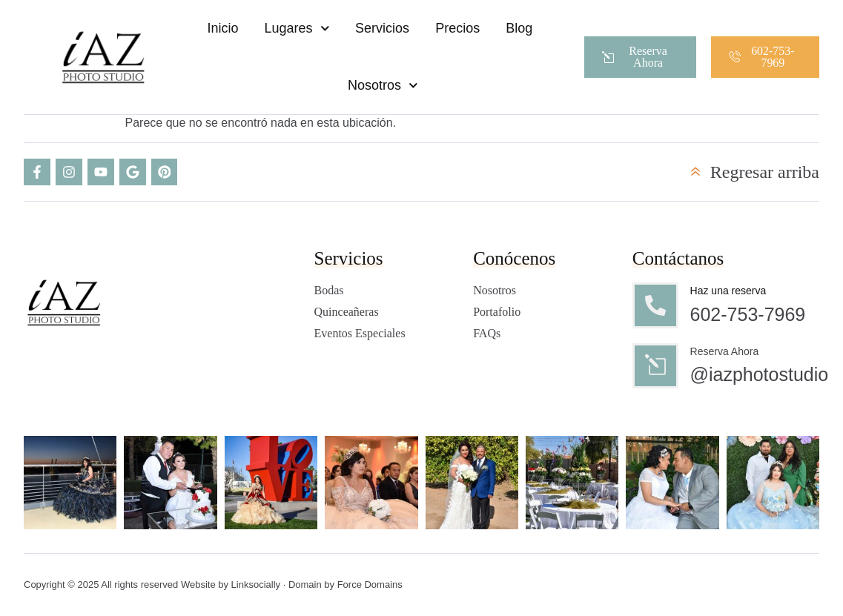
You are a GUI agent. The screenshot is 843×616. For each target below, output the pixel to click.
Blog (519, 28)
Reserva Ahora (725, 351)
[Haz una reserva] (655, 305)
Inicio (222, 28)
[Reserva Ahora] (655, 366)
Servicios (382, 28)
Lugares (297, 29)
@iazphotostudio (760, 375)
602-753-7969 (748, 314)
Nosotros (383, 86)
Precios (457, 28)
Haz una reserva (728, 291)
